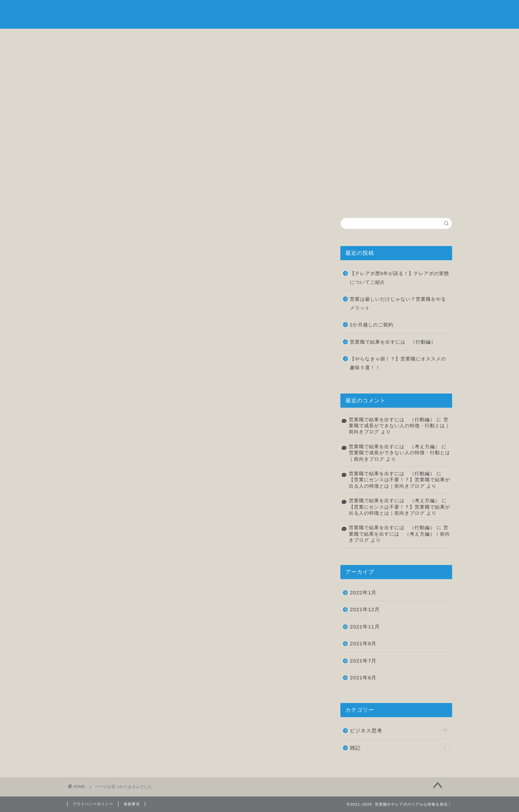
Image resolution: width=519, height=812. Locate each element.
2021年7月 (363, 661)
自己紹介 (163, 38)
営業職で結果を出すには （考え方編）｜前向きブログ (399, 534)
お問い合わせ (420, 38)
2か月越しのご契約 (372, 325)
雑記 (356, 38)
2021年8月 (363, 643)
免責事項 (132, 804)
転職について (291, 38)
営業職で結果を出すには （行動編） (393, 342)
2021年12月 (365, 609)
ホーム (99, 38)
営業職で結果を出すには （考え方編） (394, 447)
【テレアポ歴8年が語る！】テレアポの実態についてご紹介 (399, 278)
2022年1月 (363, 592)
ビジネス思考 (228, 38)
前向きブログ (260, 14)
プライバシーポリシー (93, 804)
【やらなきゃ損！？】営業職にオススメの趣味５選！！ (398, 363)
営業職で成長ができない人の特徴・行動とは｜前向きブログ (399, 426)
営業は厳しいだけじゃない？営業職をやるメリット (398, 304)
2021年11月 (365, 627)
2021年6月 (363, 678)
